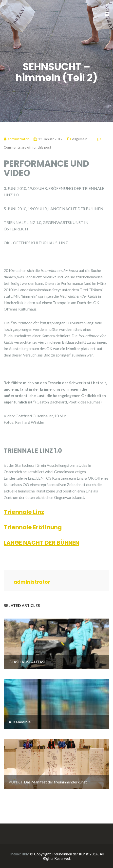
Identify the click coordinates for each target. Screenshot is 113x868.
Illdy (25, 854)
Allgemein (80, 139)
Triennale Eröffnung (33, 527)
